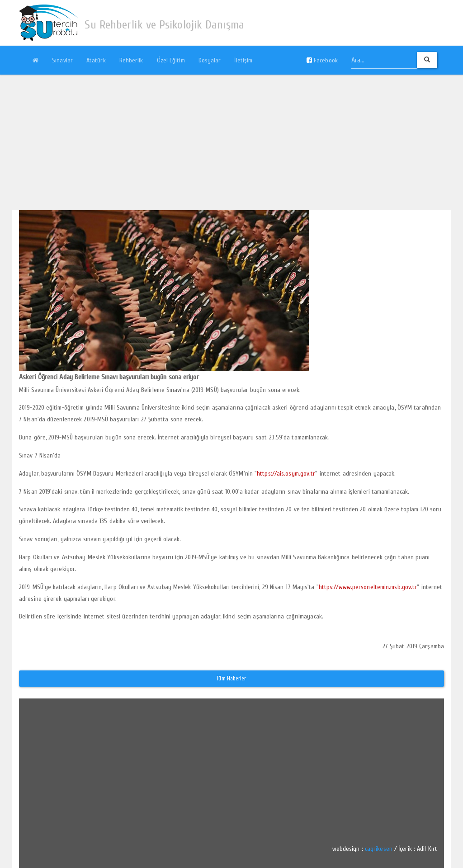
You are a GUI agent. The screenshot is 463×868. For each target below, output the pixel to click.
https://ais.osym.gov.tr (286, 474)
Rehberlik (131, 60)
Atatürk (96, 60)
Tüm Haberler (231, 678)
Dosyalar (210, 60)
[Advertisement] (231, 142)
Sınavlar (62, 60)
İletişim (243, 60)
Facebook (322, 60)
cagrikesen (379, 849)
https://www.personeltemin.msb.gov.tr (368, 587)
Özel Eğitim (171, 60)
